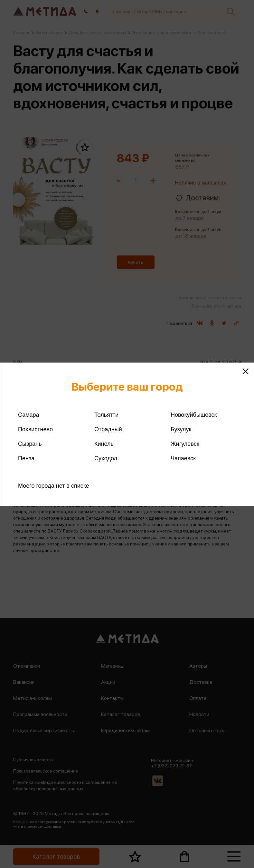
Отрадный (108, 429)
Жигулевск (185, 444)
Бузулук (181, 429)
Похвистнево (35, 429)
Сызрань (30, 444)
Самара (29, 415)
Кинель (104, 444)
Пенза (26, 458)
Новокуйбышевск (194, 415)
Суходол (106, 458)
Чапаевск (183, 458)
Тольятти (106, 415)
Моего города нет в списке (54, 486)
